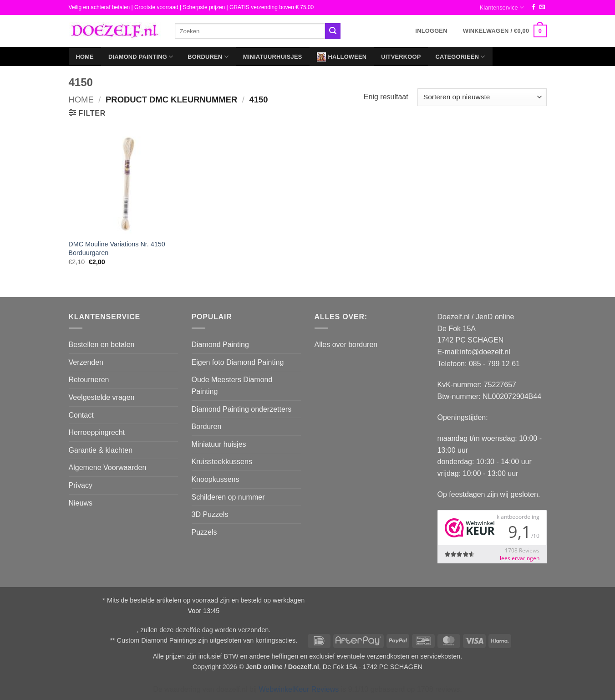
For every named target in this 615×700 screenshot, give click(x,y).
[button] (431, 31)
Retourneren (89, 380)
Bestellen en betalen (102, 345)
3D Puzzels (210, 514)
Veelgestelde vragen (102, 397)
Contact (81, 415)
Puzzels (204, 532)
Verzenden (86, 362)
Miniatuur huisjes (219, 444)
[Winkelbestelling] (482, 97)
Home (85, 57)
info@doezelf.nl (485, 352)
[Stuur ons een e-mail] (542, 7)
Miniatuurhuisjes (273, 57)
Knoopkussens (216, 479)
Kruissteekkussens (222, 462)
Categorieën (460, 57)
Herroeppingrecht (97, 432)
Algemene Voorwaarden (108, 468)
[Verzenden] (333, 31)
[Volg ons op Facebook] (534, 7)
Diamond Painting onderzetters (242, 409)
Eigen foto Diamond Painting (238, 362)
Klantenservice (502, 8)
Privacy (81, 485)
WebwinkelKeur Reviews (299, 689)
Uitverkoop (401, 57)
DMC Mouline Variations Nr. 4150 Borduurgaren (117, 248)
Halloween (342, 57)
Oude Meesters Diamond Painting (232, 386)
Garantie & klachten (101, 450)
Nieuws (81, 503)
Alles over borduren (346, 345)
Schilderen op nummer (228, 497)
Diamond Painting (141, 57)
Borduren (208, 57)
